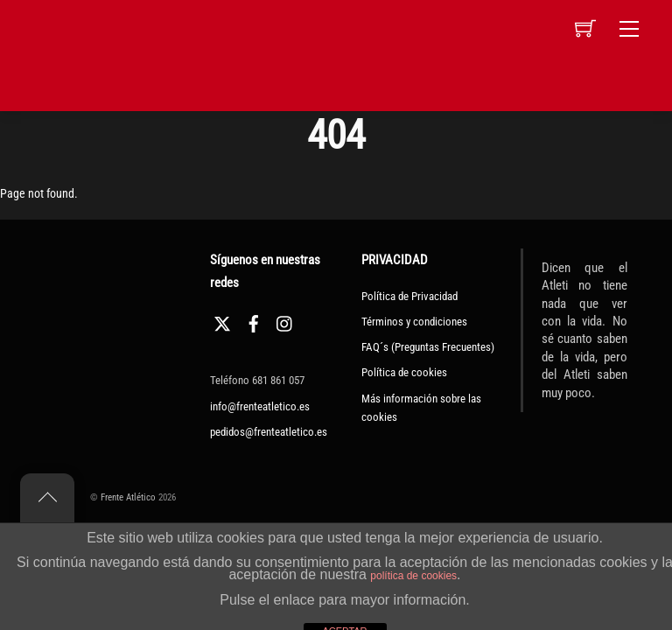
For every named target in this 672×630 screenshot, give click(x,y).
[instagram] (285, 322)
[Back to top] (47, 498)
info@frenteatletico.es (260, 406)
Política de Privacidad (409, 296)
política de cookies (413, 576)
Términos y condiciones (414, 322)
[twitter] (222, 322)
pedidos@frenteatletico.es (269, 432)
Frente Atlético (128, 497)
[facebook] (254, 322)
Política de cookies (404, 372)
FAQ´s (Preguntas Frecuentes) (428, 347)
